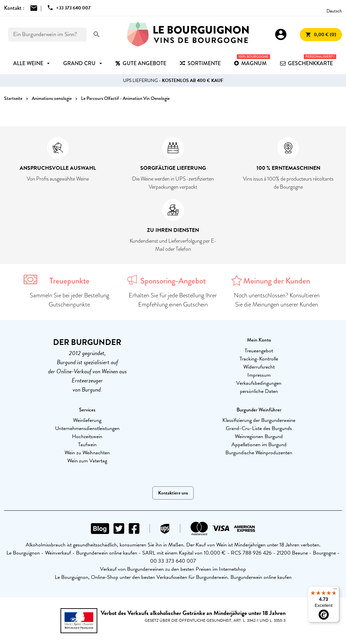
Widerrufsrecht (259, 367)
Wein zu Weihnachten (87, 453)
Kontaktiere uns (173, 493)
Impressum (259, 375)
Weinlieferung (87, 420)
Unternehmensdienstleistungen (87, 428)
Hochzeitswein (87, 436)
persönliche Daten (259, 391)
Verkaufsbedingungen (259, 383)
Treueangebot (259, 351)
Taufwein (87, 445)
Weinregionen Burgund (259, 436)
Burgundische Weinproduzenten (259, 453)
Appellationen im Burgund (259, 445)
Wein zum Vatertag (87, 461)
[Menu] (335, 590)
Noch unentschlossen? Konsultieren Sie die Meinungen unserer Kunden (277, 300)
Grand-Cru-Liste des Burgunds (259, 428)
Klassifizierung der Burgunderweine (259, 420)
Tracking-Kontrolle (259, 359)
